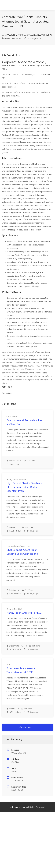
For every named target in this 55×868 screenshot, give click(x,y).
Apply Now (28, 727)
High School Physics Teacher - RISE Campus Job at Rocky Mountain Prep (24, 487)
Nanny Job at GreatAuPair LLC (24, 613)
